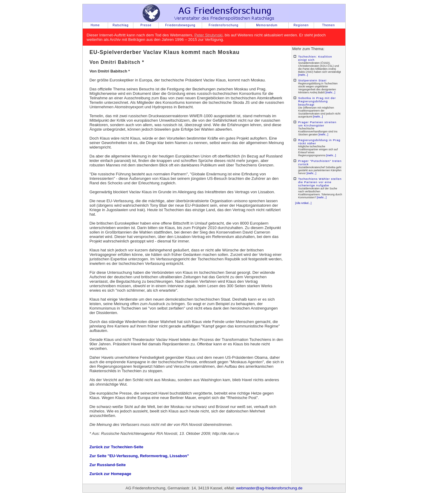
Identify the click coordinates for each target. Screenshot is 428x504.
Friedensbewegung (180, 25)
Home (95, 25)
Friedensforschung (224, 25)
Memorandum (267, 25)
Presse (146, 25)
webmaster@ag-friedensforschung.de (269, 488)
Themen (328, 25)
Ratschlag (120, 25)
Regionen (301, 25)
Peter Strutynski (208, 35)
